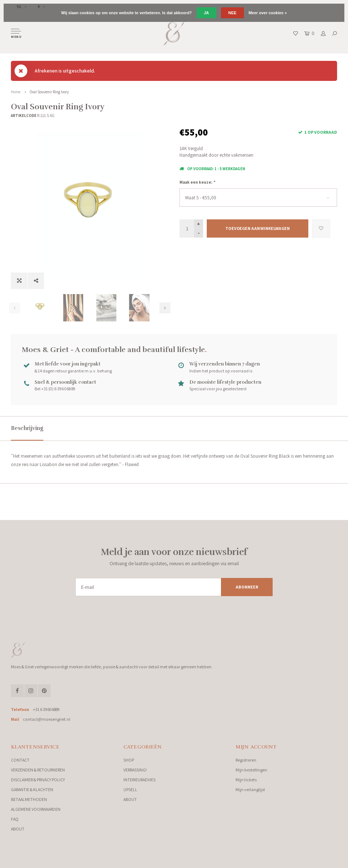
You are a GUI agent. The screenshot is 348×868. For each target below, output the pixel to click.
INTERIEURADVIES (139, 780)
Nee (232, 13)
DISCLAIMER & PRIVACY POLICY (38, 780)
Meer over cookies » (268, 13)
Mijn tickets (246, 780)
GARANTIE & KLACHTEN (32, 789)
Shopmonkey (129, 861)
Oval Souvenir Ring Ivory (49, 92)
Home (16, 92)
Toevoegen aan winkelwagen (258, 228)
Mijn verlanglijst (250, 789)
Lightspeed (91, 861)
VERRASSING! (135, 770)
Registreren (246, 760)
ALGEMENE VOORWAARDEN (36, 809)
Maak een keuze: (197, 182)
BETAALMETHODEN (29, 799)
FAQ (15, 819)
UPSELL (130, 789)
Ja (206, 13)
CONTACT (20, 760)
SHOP (129, 760)
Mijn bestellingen (251, 770)
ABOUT (18, 829)
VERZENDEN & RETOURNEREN (38, 770)
